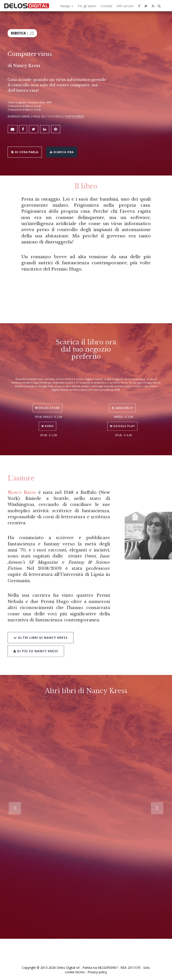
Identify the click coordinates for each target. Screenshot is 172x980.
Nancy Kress (27, 65)
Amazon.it (122, 404)
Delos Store (47, 404)
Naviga (67, 6)
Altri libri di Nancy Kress (41, 632)
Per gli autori (87, 6)
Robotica (18, 33)
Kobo (47, 422)
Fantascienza (74, 116)
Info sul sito (125, 6)
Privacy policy (97, 972)
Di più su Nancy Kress (36, 646)
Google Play (122, 422)
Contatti (106, 6)
